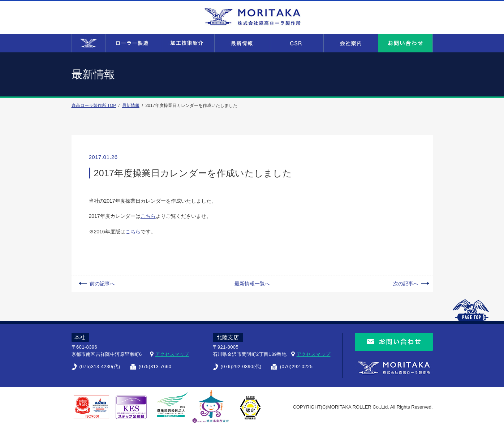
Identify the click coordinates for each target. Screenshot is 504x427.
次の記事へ (406, 284)
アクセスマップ (172, 354)
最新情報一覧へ (252, 284)
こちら (148, 216)
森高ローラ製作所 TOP (94, 105)
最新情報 (131, 105)
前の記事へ (102, 284)
